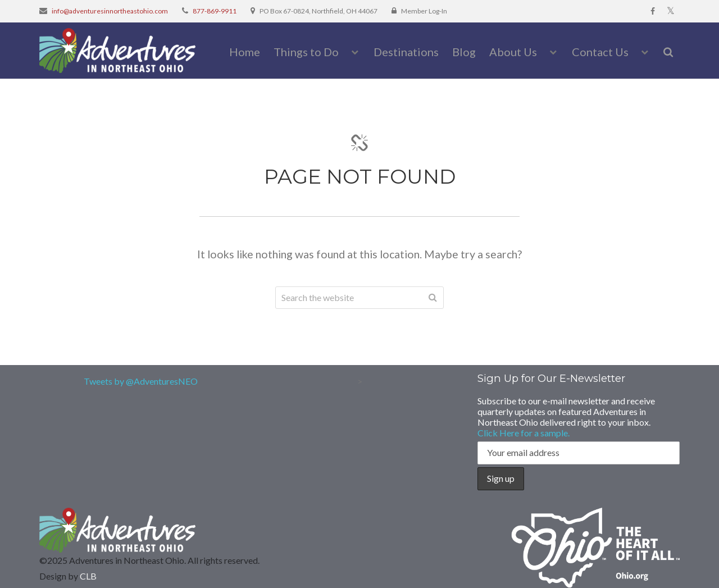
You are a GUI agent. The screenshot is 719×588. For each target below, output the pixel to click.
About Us (513, 52)
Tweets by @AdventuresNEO (141, 381)
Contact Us (600, 52)
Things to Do (306, 52)
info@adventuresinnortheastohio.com (110, 11)
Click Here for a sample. (524, 433)
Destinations (406, 52)
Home (245, 52)
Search (433, 298)
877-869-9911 (215, 11)
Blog (464, 52)
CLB (88, 576)
